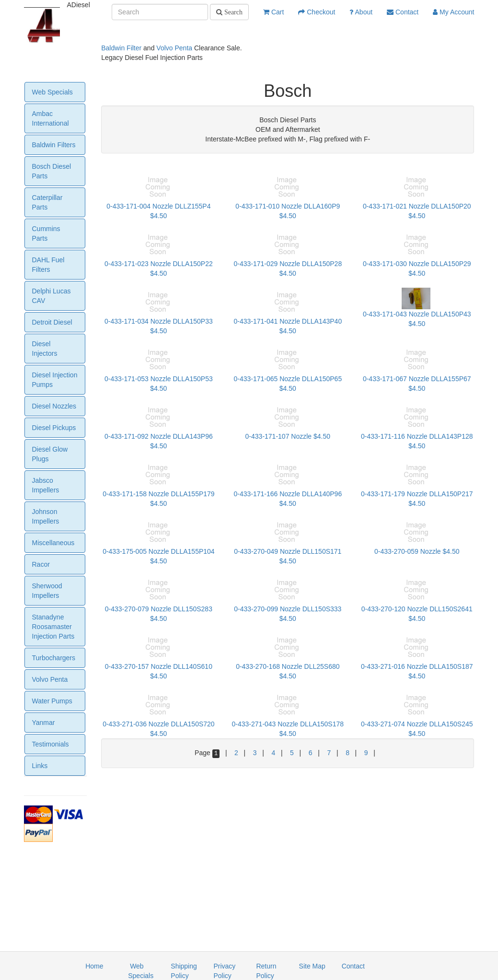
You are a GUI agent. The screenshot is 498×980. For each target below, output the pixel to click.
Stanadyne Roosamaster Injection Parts (53, 627)
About (361, 12)
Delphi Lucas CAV (52, 296)
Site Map (312, 966)
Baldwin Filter (121, 48)
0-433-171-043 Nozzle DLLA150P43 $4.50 (417, 311)
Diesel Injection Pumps (55, 380)
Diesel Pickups (54, 428)
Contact (403, 12)
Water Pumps (52, 701)
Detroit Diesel (52, 322)
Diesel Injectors (45, 349)
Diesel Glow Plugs (50, 454)
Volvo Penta (174, 48)
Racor (41, 564)
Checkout (317, 12)
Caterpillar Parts (47, 202)
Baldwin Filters (54, 145)
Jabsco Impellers (46, 485)
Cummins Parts (46, 233)
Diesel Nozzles (54, 406)
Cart (273, 12)
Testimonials (51, 744)
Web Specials (52, 92)
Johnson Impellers (46, 516)
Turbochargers (54, 658)
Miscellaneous (53, 543)
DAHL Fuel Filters (48, 265)
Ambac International (51, 118)
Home (94, 966)
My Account (453, 12)
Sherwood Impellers (47, 591)
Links (40, 766)
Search (232, 12)
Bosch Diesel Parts (52, 171)
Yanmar (44, 723)
